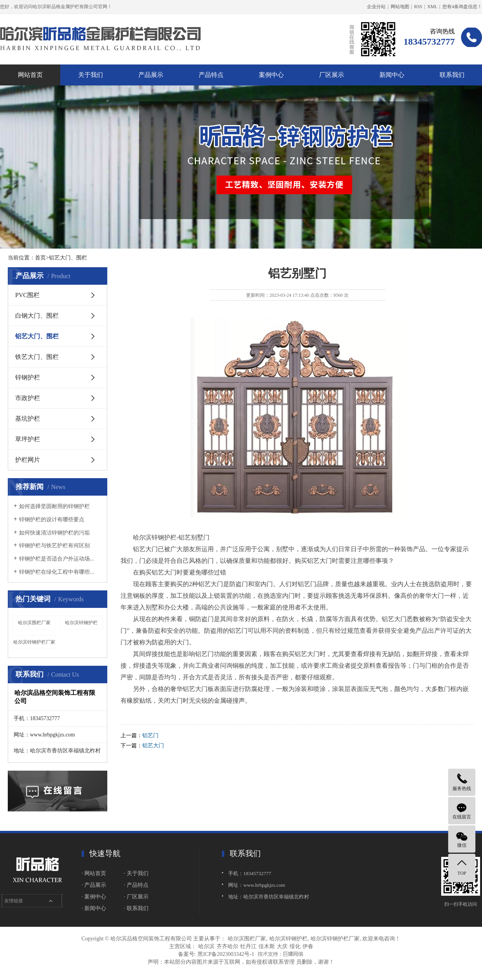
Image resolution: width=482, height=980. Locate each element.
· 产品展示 (94, 885)
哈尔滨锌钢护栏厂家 (34, 642)
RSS (418, 7)
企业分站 (376, 7)
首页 (40, 258)
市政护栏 (28, 398)
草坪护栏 (28, 439)
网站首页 (30, 75)
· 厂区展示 (136, 897)
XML (432, 7)
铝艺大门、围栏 (37, 336)
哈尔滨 (206, 946)
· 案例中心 (94, 897)
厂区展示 (332, 75)
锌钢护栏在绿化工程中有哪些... (57, 572)
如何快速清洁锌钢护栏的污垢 (54, 533)
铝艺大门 (153, 746)
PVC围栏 (27, 295)
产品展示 (151, 75)
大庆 (282, 946)
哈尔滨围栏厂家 (34, 623)
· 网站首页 (94, 873)
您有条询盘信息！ (462, 7)
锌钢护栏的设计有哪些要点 (52, 520)
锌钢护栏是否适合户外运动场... (57, 559)
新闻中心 (392, 75)
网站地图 (400, 7)
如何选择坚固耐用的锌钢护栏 (54, 506)
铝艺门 (150, 735)
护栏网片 (28, 460)
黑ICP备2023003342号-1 (226, 954)
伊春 (308, 946)
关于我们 (91, 75)
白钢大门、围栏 (37, 316)
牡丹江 (248, 946)
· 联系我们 (136, 908)
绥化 (295, 946)
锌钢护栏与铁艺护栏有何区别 (54, 546)
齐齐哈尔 (227, 946)
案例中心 (271, 75)
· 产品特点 (136, 885)
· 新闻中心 (94, 908)
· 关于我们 (136, 873)
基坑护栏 (28, 419)
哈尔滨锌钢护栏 (81, 623)
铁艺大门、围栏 (37, 357)
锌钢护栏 (28, 377)
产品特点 (211, 75)
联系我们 (452, 75)
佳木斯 (267, 946)
